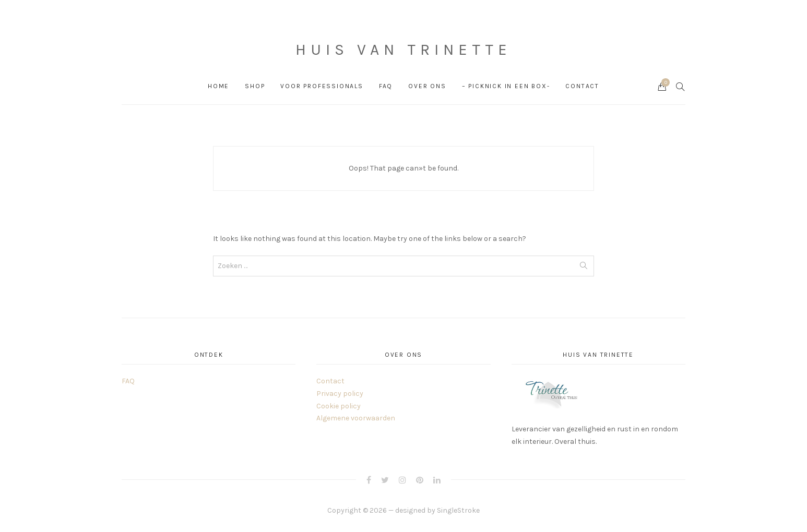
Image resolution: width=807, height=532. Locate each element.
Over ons (427, 86)
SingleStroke (458, 510)
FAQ (386, 86)
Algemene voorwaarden (356, 418)
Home (218, 86)
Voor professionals (322, 86)
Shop (255, 86)
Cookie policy (339, 406)
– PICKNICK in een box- (506, 86)
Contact (582, 86)
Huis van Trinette (403, 50)
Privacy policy (340, 394)
